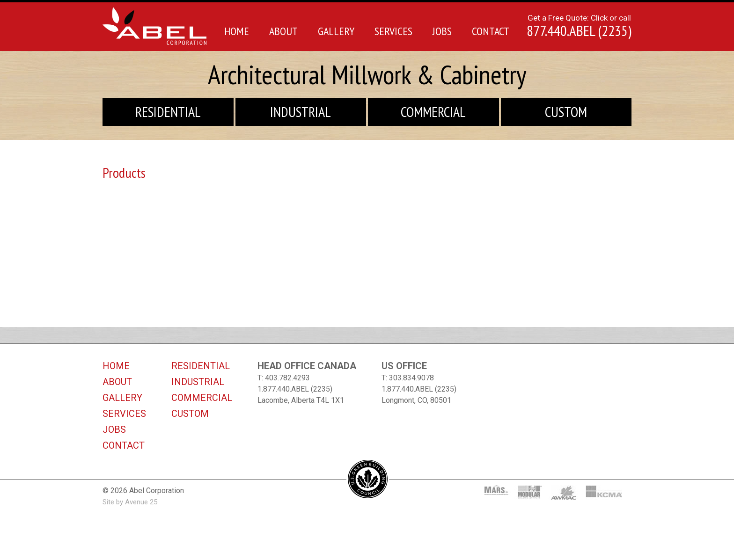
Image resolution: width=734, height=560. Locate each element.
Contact (491, 31)
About (283, 31)
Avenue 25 (141, 502)
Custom (566, 112)
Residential (168, 112)
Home (237, 31)
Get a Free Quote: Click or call (579, 25)
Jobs (442, 31)
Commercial (433, 112)
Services (393, 31)
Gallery (336, 31)
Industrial (301, 112)
